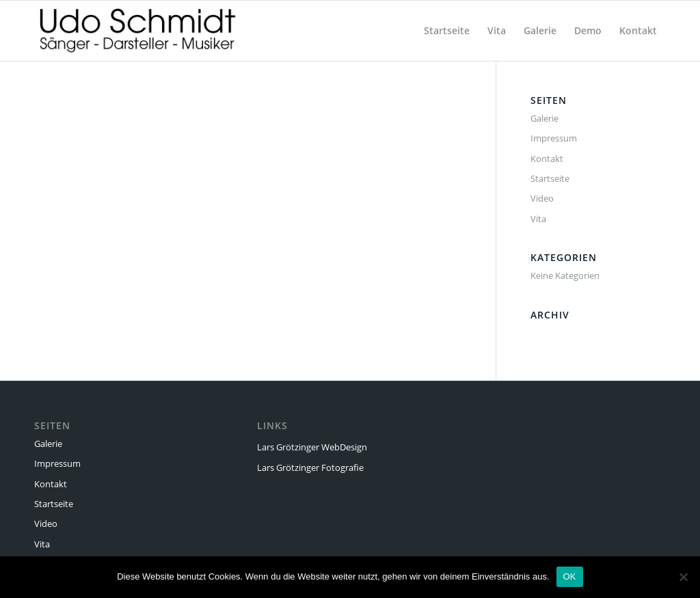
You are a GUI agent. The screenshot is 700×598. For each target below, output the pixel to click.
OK (570, 576)
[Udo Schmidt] (137, 31)
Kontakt (547, 159)
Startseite (550, 178)
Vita (538, 219)
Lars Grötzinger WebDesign (312, 447)
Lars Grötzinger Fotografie (310, 467)
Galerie (544, 118)
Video (542, 198)
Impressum (554, 138)
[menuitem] (447, 31)
